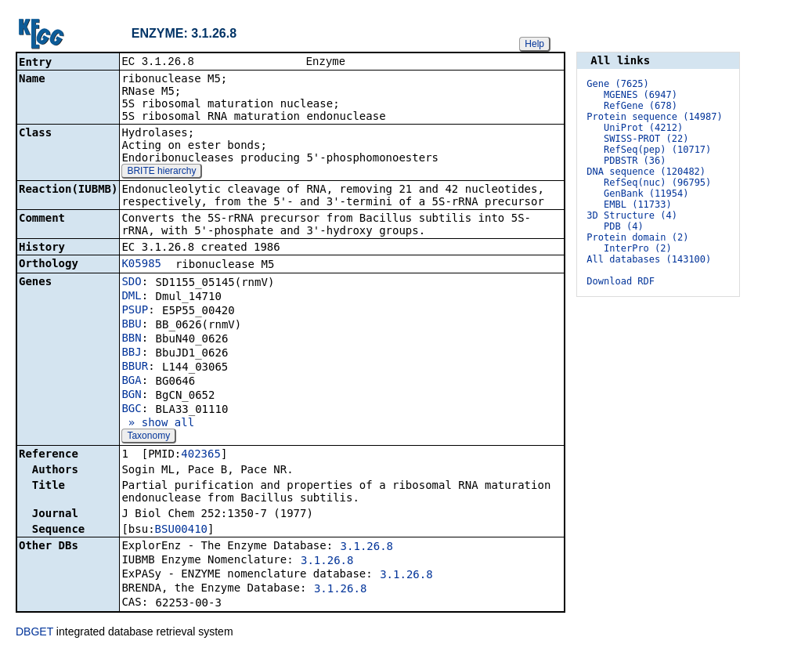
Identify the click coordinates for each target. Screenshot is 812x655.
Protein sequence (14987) (654, 117)
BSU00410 (181, 530)
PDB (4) (624, 226)
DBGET (34, 633)
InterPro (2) (638, 248)
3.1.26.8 (367, 548)
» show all (158, 424)
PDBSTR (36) (635, 161)
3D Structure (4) (632, 215)
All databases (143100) (649, 259)
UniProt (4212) (643, 128)
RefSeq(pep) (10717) (657, 150)
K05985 (141, 265)
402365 (201, 455)
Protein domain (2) (637, 237)
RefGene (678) (641, 106)
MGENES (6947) (641, 95)
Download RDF (621, 281)
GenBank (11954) (646, 194)
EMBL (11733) (638, 204)
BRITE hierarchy (161, 172)
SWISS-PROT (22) (646, 139)
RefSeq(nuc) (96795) (657, 183)
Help (534, 44)
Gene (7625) (617, 84)
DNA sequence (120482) (646, 172)
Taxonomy (148, 437)
